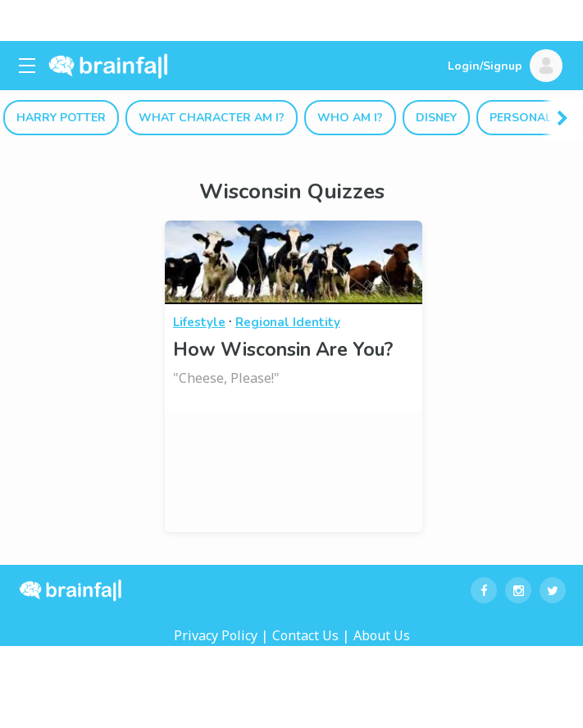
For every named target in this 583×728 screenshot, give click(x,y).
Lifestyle (199, 322)
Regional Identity (288, 322)
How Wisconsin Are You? (283, 350)
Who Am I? (350, 118)
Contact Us (305, 635)
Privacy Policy (216, 635)
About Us (382, 635)
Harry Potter (61, 118)
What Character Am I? (212, 118)
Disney (436, 118)
